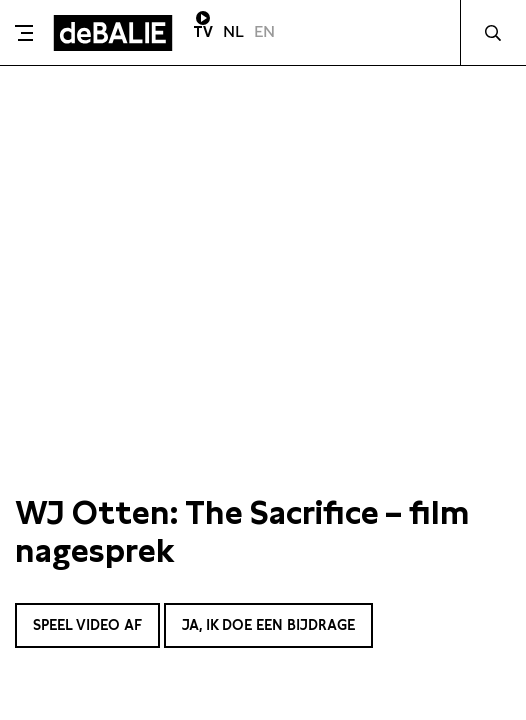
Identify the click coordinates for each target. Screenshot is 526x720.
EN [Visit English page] (264, 31)
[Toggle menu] (24, 33)
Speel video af (87, 625)
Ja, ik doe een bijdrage (268, 625)
